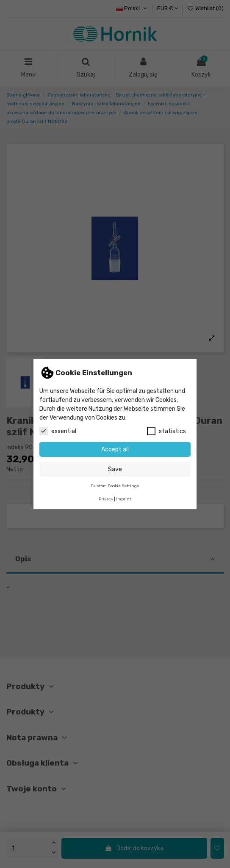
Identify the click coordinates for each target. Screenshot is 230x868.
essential (58, 431)
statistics (166, 431)
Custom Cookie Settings (115, 486)
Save (115, 469)
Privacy (106, 499)
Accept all (115, 449)
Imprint (124, 499)
